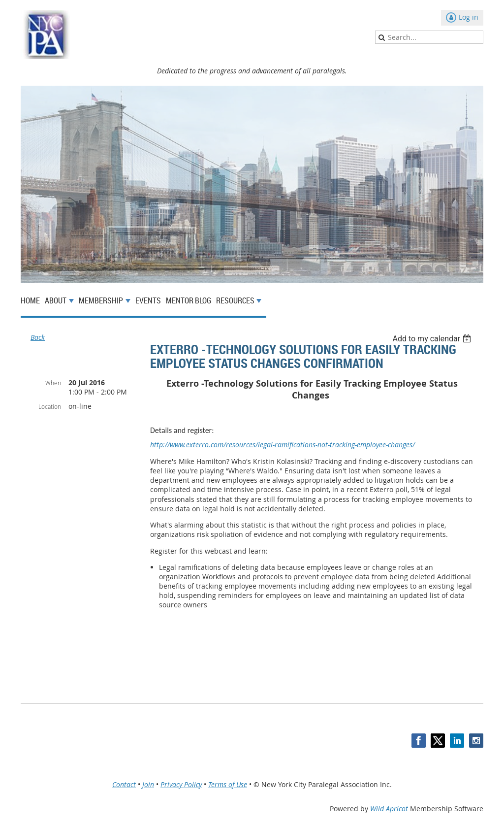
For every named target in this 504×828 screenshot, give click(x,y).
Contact (124, 784)
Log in (469, 17)
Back (38, 337)
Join (148, 784)
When (53, 383)
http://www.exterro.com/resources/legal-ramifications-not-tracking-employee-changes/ (283, 445)
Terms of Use (228, 784)
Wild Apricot (389, 809)
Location (50, 406)
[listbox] (433, 339)
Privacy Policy (181, 784)
